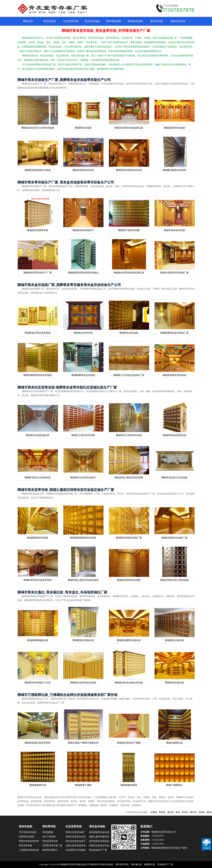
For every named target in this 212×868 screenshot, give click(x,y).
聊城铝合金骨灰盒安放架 (83, 683)
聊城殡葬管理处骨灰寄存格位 (83, 273)
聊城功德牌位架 (175, 743)
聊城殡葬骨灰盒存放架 (83, 375)
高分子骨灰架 (49, 837)
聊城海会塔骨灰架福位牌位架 (129, 273)
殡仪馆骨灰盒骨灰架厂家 (99, 842)
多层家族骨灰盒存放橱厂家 (99, 833)
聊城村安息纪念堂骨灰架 (38, 477)
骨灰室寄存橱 (26, 846)
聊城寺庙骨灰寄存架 (175, 230)
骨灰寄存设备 (114, 21)
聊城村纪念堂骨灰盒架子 (83, 477)
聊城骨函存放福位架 (83, 640)
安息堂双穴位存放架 (76, 850)
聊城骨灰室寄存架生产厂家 (38, 273)
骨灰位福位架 (178, 21)
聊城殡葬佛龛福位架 (38, 640)
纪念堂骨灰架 (71, 21)
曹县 (183, 812)
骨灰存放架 (50, 21)
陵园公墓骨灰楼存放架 (99, 837)
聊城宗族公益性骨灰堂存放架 (83, 580)
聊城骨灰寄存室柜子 (83, 230)
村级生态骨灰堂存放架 (99, 846)
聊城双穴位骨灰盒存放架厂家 (129, 375)
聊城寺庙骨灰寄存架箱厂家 (175, 273)
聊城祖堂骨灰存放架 (175, 128)
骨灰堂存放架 (135, 21)
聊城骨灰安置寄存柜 (38, 230)
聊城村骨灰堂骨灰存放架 (129, 170)
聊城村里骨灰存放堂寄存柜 (38, 580)
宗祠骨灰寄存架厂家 (52, 846)
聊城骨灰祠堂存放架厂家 (129, 538)
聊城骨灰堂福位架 (175, 683)
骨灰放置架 (48, 832)
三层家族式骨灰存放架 (29, 850)
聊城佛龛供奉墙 (129, 785)
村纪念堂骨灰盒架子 (76, 841)
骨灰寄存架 (157, 21)
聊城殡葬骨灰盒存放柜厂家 (175, 333)
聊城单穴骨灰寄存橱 (129, 230)
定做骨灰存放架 (27, 837)
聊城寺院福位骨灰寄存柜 (38, 743)
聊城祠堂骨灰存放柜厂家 (175, 538)
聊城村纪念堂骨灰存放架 (129, 435)
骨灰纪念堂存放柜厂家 (76, 833)
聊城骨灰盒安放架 (129, 333)
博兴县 (199, 812)
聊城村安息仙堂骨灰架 (175, 435)
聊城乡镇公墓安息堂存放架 (129, 477)
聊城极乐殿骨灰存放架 (175, 170)
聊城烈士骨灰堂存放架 (83, 435)
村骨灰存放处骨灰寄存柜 (29, 842)
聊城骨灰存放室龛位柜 (38, 435)
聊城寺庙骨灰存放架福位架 (129, 128)
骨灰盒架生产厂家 (98, 850)
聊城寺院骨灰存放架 (83, 170)
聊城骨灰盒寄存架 (83, 333)
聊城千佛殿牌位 (175, 785)
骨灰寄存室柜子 (50, 850)
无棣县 (207, 812)
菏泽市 (190, 812)
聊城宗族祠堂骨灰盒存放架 (38, 375)
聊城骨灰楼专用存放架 (175, 375)
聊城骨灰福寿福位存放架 (38, 170)
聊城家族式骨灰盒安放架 (38, 333)
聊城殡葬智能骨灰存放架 (83, 538)
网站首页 (28, 21)
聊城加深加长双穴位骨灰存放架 (38, 128)
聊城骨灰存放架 (83, 128)
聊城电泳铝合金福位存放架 (129, 683)
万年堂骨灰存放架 (28, 832)
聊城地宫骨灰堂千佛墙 (129, 743)
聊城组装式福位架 (175, 640)
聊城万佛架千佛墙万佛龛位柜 (83, 743)
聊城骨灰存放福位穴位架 (38, 683)
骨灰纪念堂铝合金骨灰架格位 (76, 837)
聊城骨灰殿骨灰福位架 (129, 640)
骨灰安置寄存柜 (50, 841)
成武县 (176, 812)
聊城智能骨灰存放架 (38, 538)
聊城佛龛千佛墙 (83, 785)
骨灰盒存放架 (92, 21)
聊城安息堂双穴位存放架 (175, 477)
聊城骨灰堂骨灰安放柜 (129, 580)
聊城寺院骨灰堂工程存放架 (175, 580)
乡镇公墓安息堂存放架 (76, 846)
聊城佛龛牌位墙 (38, 785)
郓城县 (168, 812)
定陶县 (159, 812)
